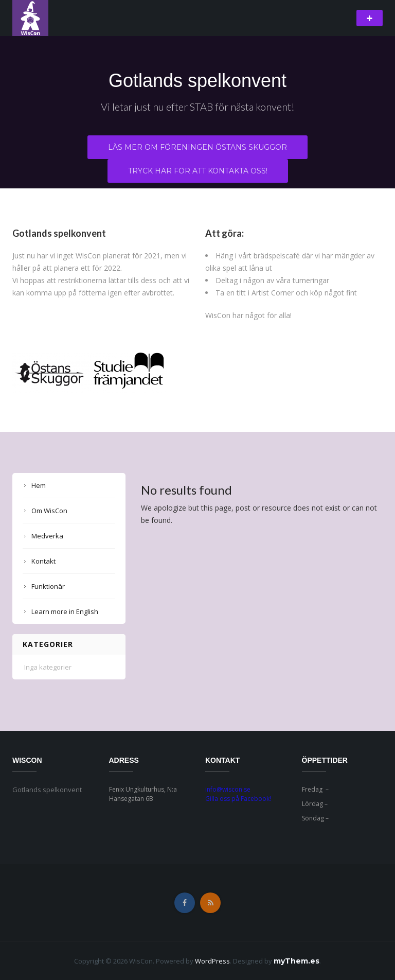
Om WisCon (49, 511)
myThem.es (297, 961)
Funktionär (48, 586)
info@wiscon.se (228, 789)
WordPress (212, 961)
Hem (39, 485)
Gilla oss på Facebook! (238, 799)
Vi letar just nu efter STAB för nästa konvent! (198, 107)
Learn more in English (65, 611)
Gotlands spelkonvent (197, 81)
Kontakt (43, 561)
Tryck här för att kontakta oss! (198, 171)
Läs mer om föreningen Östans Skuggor (197, 147)
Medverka (47, 536)
